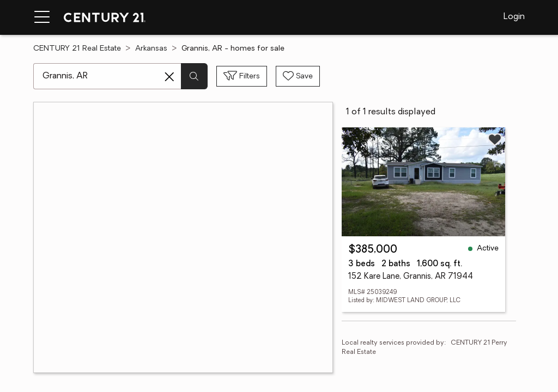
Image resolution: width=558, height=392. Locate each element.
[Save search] (298, 76)
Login (514, 17)
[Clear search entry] (169, 77)
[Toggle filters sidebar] (242, 76)
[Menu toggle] (42, 17)
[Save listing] (495, 139)
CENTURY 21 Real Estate (77, 49)
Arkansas (151, 49)
